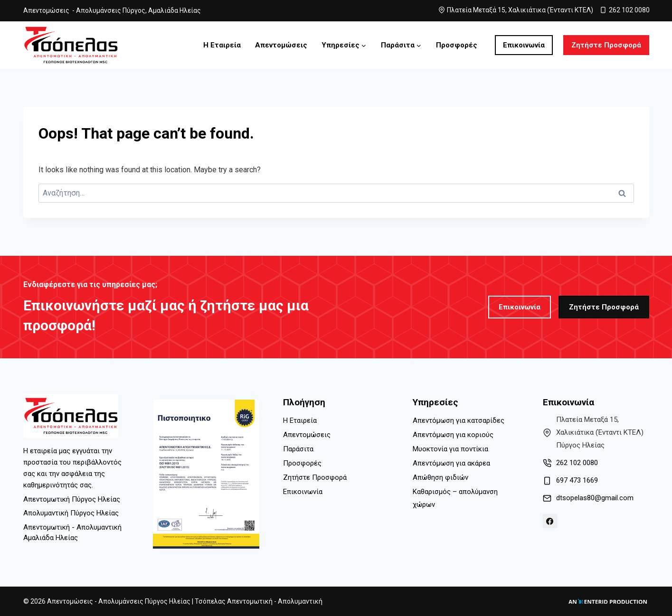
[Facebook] (550, 521)
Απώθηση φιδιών (440, 477)
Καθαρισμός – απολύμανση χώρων (455, 498)
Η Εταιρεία (222, 45)
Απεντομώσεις (281, 45)
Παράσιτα (298, 449)
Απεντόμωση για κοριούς (453, 435)
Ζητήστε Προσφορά (606, 45)
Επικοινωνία (524, 45)
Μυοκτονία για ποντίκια (450, 449)
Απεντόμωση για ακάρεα (451, 463)
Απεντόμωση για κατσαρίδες (459, 420)
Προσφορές (457, 45)
